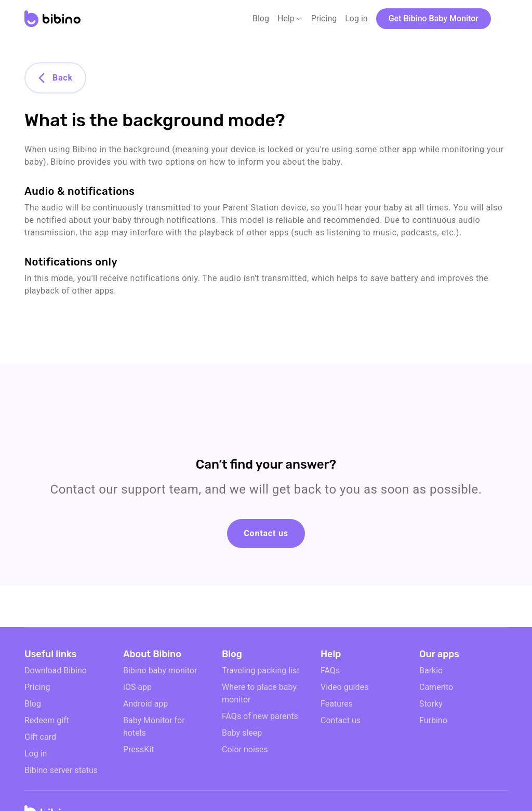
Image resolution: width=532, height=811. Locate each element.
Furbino (433, 720)
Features (337, 704)
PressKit (139, 749)
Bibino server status (61, 770)
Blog (261, 18)
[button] (290, 19)
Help (286, 18)
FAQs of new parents (260, 716)
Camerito (436, 687)
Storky (431, 704)
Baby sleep (242, 733)
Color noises (245, 749)
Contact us (266, 533)
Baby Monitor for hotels (154, 727)
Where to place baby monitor (259, 693)
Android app (145, 704)
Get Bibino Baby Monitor (434, 18)
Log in (356, 18)
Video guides (344, 687)
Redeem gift (47, 720)
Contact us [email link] (341, 720)
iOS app (137, 687)
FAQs (330, 670)
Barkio (431, 670)
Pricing (324, 18)
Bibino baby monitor (160, 670)
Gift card (40, 737)
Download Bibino (56, 670)
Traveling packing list (261, 670)
